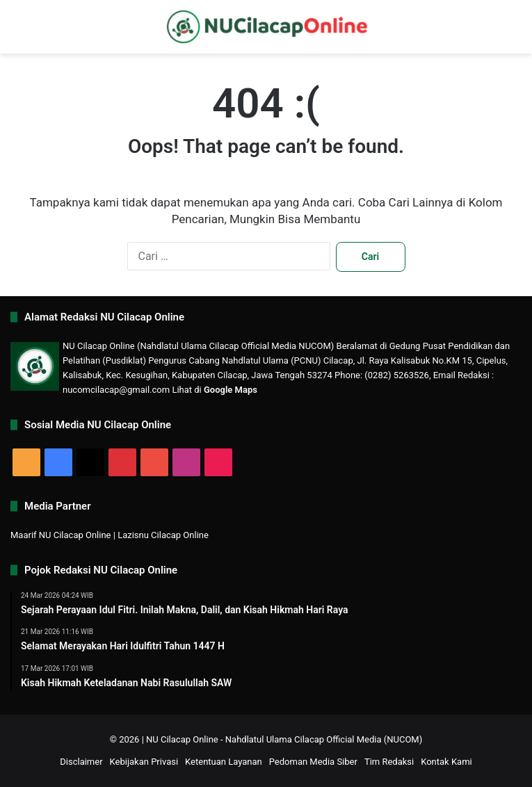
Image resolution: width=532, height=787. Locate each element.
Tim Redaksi (389, 762)
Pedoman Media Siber (313, 762)
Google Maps (231, 390)
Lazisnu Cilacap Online (163, 535)
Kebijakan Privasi (144, 762)
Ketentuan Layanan (224, 762)
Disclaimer (81, 762)
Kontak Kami (446, 762)
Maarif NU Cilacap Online (61, 535)
